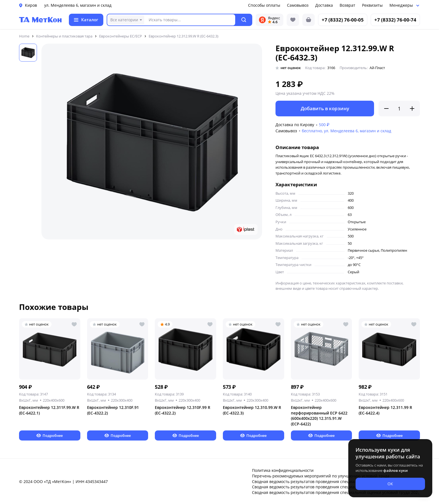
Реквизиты (372, 5)
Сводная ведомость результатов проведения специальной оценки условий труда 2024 (336, 487)
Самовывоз (298, 5)
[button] (244, 20)
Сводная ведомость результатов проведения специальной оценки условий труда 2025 (336, 492)
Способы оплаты (264, 5)
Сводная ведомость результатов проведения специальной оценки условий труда (331, 481)
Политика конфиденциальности (283, 470)
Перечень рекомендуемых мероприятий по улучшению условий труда (321, 476)
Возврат (347, 5)
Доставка (324, 5)
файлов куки (395, 470)
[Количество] (399, 109)
